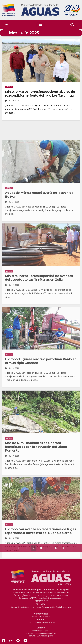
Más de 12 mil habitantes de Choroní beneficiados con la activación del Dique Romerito (36, 513)
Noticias (9, 87)
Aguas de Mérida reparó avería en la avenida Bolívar (39, 258)
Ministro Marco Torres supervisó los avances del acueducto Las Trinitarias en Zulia (39, 342)
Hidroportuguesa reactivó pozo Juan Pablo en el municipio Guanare (41, 425)
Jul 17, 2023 (14, 522)
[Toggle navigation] (40, 25)
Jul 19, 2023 (14, 349)
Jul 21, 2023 (14, 266)
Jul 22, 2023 (14, 101)
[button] (72, 25)
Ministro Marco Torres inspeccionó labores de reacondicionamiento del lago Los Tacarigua (40, 94)
